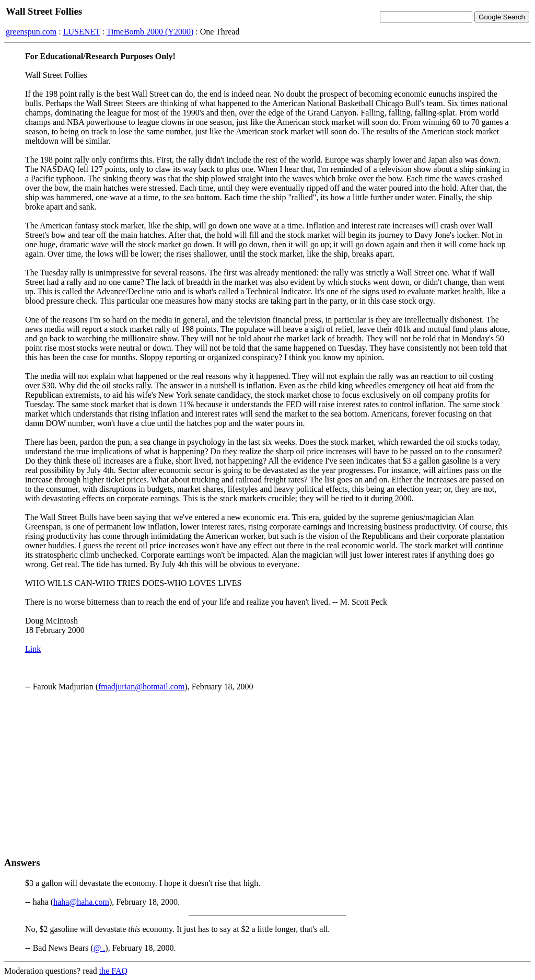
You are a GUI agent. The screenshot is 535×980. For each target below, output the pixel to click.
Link (33, 649)
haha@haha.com (81, 902)
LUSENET (82, 32)
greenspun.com (31, 32)
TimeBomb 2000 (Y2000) (150, 32)
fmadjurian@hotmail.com (141, 687)
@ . (100, 948)
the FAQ (113, 971)
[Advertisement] (267, 774)
